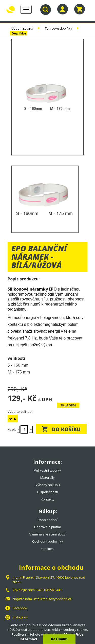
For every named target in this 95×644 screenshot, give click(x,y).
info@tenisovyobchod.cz (52, 599)
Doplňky (19, 33)
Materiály (48, 477)
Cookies (48, 549)
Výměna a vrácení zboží (48, 534)
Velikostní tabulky (48, 470)
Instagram (20, 617)
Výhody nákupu (48, 485)
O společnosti (48, 492)
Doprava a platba (48, 527)
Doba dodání (48, 520)
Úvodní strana (22, 28)
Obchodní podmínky (48, 541)
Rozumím (59, 639)
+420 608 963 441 (49, 590)
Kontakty (48, 499)
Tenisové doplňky (59, 28)
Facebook (20, 608)
